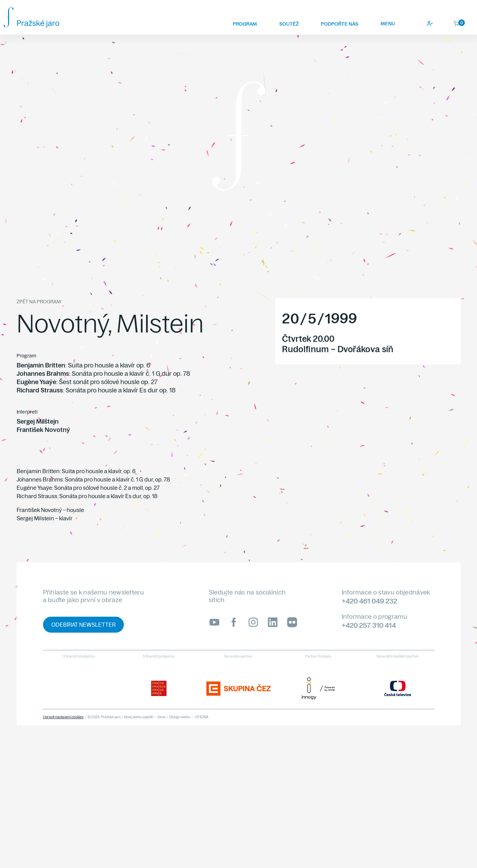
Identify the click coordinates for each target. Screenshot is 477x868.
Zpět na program (39, 302)
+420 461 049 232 (369, 601)
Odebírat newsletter (83, 625)
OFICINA (202, 717)
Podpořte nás (340, 24)
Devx (161, 717)
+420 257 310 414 (369, 625)
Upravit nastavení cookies (63, 717)
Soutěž (289, 24)
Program (245, 24)
